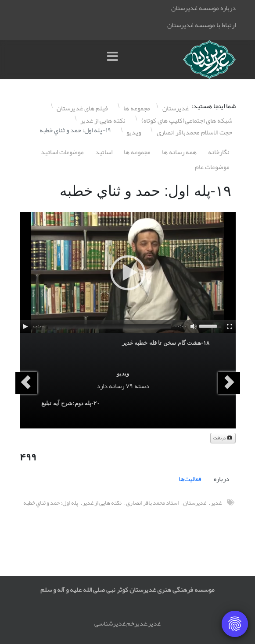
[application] (128, 272)
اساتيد (104, 152)
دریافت (223, 438)
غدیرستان (195, 503)
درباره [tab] (221, 479)
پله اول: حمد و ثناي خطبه (51, 503)
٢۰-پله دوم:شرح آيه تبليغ (70, 403)
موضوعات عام (212, 167)
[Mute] (194, 326)
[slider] (110, 326)
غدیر (216, 503)
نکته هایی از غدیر (102, 503)
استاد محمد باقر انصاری (152, 503)
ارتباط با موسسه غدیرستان (201, 25)
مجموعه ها (137, 152)
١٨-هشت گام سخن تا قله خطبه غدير (166, 343)
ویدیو (123, 373)
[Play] (25, 326)
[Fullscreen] (230, 326)
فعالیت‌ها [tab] (190, 479)
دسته (142, 386)
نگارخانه (219, 152)
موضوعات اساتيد (62, 152)
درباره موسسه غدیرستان (203, 8)
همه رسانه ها (179, 152)
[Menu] (115, 60)
